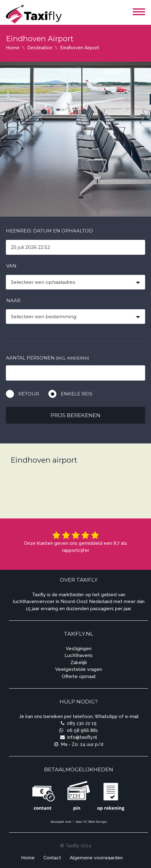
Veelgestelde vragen (79, 669)
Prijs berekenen (75, 415)
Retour (29, 394)
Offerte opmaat (79, 676)
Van (11, 266)
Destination (40, 48)
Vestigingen (79, 649)
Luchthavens (79, 655)
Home (13, 48)
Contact (52, 858)
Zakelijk (79, 663)
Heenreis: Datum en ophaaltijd (49, 231)
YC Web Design (95, 822)
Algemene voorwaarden (96, 858)
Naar (13, 300)
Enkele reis (77, 394)
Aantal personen (47, 358)
